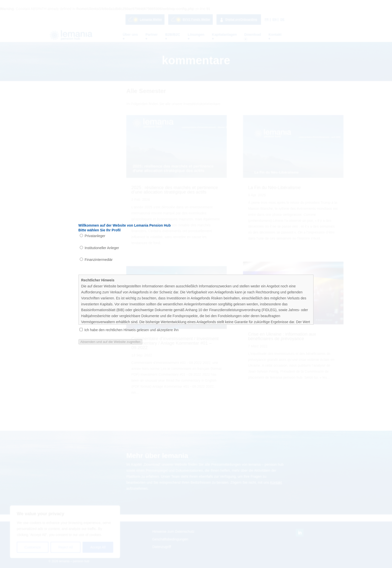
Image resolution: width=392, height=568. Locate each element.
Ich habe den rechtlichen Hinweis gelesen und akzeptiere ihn (129, 330)
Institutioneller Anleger (99, 248)
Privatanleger (92, 236)
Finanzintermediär (96, 260)
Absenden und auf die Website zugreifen (110, 342)
